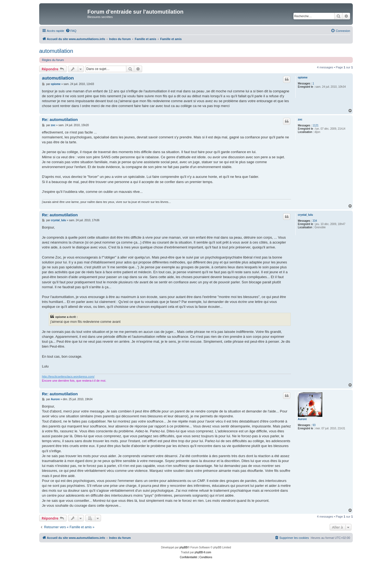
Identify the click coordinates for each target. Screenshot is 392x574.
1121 (316, 125)
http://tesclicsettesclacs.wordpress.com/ (68, 376)
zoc (300, 119)
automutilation (56, 51)
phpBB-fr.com (203, 552)
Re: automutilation (60, 119)
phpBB (183, 547)
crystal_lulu (305, 215)
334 (315, 221)
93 (314, 425)
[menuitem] (71, 31)
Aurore (302, 419)
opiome (303, 78)
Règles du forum (53, 60)
